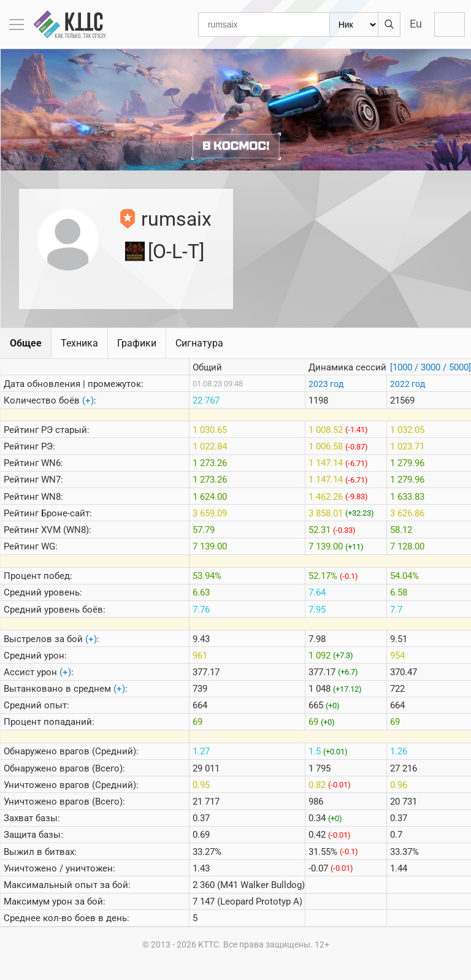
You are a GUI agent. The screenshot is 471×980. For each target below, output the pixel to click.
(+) (88, 400)
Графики (137, 343)
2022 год (408, 384)
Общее (26, 343)
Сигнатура (199, 343)
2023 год (326, 384)
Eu (416, 24)
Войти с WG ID (450, 25)
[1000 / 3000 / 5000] (431, 367)
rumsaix (176, 219)
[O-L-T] (176, 251)
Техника (79, 343)
